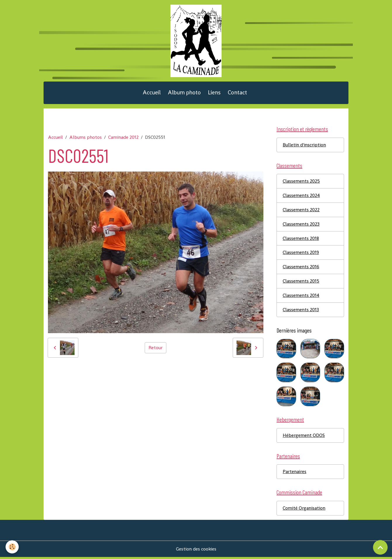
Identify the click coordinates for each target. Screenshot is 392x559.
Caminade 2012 (123, 138)
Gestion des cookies (196, 551)
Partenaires (295, 473)
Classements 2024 (301, 197)
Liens (214, 93)
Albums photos (86, 138)
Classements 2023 (301, 225)
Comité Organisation (304, 510)
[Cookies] (12, 547)
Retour (156, 348)
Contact (237, 93)
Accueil (152, 93)
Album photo (184, 93)
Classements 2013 (301, 311)
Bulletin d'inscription (304, 146)
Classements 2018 (301, 239)
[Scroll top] (380, 547)
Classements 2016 (301, 268)
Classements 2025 (301, 182)
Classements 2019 (301, 254)
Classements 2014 (301, 297)
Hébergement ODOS (304, 437)
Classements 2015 (301, 282)
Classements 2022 (301, 211)
